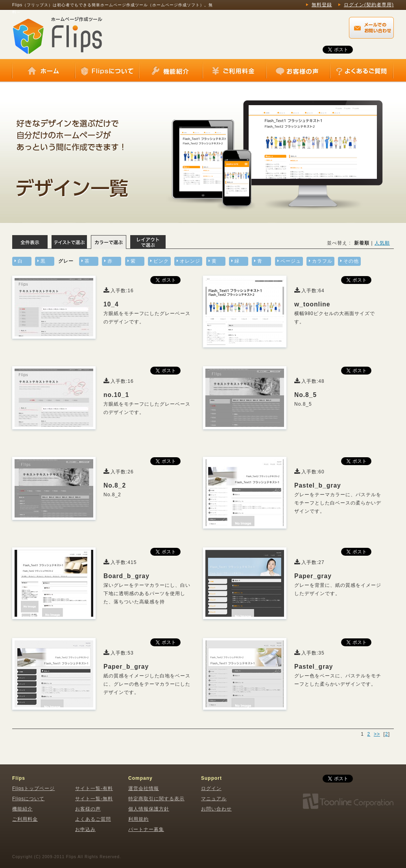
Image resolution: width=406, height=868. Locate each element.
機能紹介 (171, 71)
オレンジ (190, 261)
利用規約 (138, 819)
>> (377, 734)
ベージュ (291, 261)
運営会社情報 (144, 788)
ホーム (44, 71)
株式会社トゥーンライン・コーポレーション (348, 801)
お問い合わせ (216, 809)
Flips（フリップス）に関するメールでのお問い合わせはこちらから (371, 28)
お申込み (85, 829)
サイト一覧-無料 (94, 799)
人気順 (382, 243)
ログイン (211, 788)
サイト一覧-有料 (94, 788)
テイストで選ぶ (69, 242)
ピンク (161, 261)
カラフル (322, 261)
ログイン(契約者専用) (369, 5)
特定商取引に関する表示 (156, 799)
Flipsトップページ (33, 788)
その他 (351, 261)
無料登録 (322, 5)
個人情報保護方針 (149, 809)
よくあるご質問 (362, 71)
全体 (30, 242)
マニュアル (214, 799)
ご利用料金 (234, 71)
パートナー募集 (146, 829)
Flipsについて (107, 71)
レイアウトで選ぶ (148, 242)
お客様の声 (298, 71)
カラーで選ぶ (109, 242)
